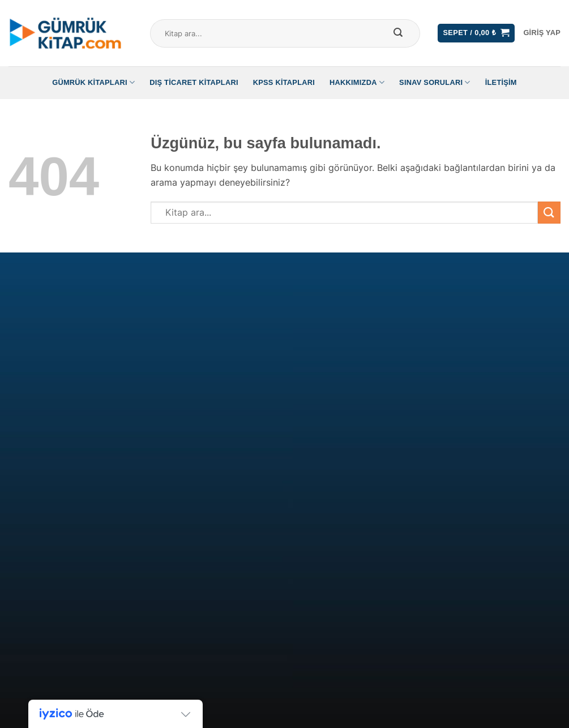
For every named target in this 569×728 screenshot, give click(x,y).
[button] (476, 33)
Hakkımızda (357, 82)
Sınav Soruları (435, 82)
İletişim (501, 82)
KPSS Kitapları (284, 82)
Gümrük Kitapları (93, 82)
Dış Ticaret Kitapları (194, 82)
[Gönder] (398, 33)
